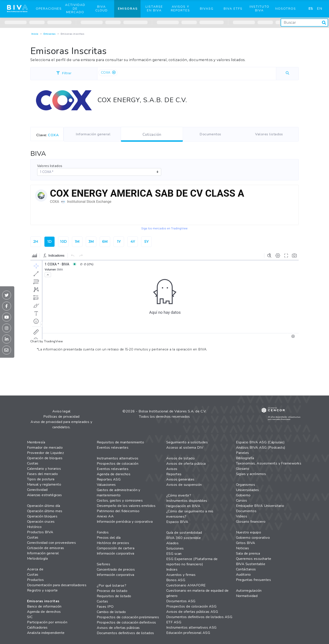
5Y (146, 242)
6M (105, 242)
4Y (133, 242)
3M (91, 242)
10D (63, 242)
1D (49, 242)
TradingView (53, 341)
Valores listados (50, 166)
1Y (119, 242)
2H (36, 242)
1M (77, 242)
